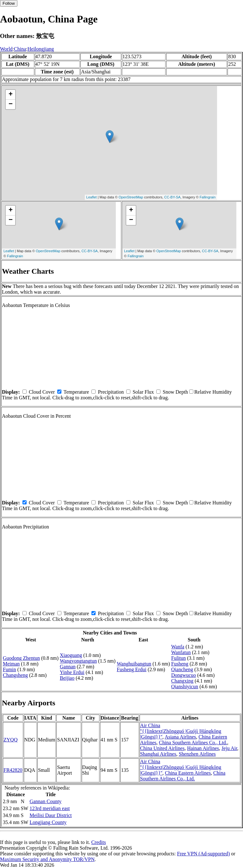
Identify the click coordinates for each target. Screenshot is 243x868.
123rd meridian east (50, 808)
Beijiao (67, 678)
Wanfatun (181, 652)
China (20, 49)
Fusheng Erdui (132, 669)
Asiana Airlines (180, 737)
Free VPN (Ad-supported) (203, 854)
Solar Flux (143, 392)
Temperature (76, 392)
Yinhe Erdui (72, 672)
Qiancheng (182, 669)
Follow (9, 3)
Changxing (182, 681)
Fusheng (180, 664)
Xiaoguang (71, 655)
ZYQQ (10, 740)
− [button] (11, 104)
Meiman (11, 664)
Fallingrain (208, 197)
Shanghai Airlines (158, 754)
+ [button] (11, 95)
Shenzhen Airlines (197, 754)
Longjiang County (48, 822)
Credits (98, 842)
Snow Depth (175, 392)
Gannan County (45, 801)
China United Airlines (162, 748)
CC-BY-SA (172, 197)
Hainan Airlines (203, 748)
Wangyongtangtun (78, 661)
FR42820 (13, 770)
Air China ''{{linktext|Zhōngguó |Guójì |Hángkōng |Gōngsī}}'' (181, 731)
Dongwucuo (184, 675)
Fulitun (178, 658)
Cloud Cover (42, 392)
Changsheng (15, 675)
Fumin (9, 669)
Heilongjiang (41, 49)
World (6, 49)
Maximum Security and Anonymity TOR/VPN (47, 859)
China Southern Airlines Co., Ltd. (193, 743)
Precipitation (111, 392)
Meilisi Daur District (50, 815)
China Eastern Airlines (188, 773)
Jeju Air (229, 748)
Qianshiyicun (185, 687)
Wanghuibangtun (134, 664)
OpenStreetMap (131, 197)
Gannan (68, 667)
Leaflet (92, 197)
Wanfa (178, 647)
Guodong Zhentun (21, 658)
